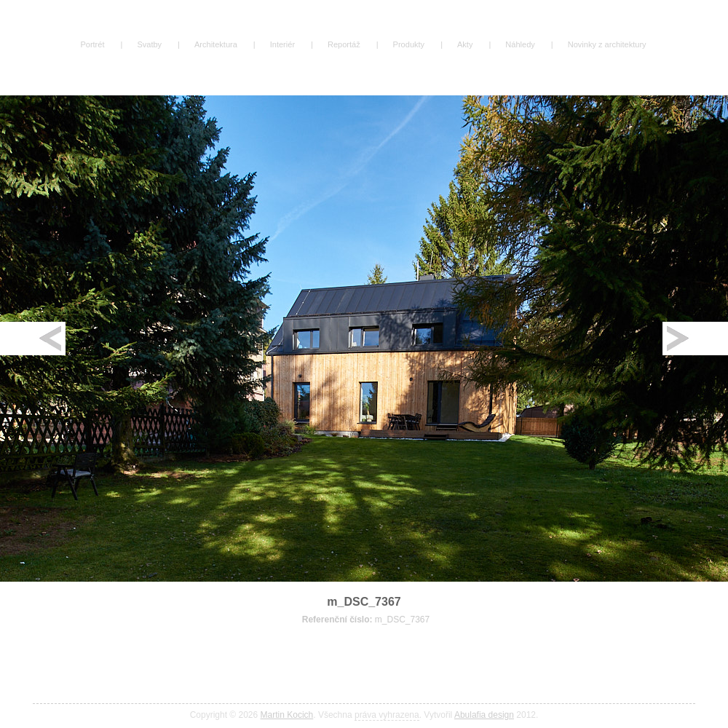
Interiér (282, 44)
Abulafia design (484, 715)
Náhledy (520, 44)
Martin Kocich (287, 715)
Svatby (149, 44)
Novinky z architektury (607, 44)
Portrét (92, 44)
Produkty (409, 44)
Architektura (216, 44)
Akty (465, 44)
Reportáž (344, 44)
